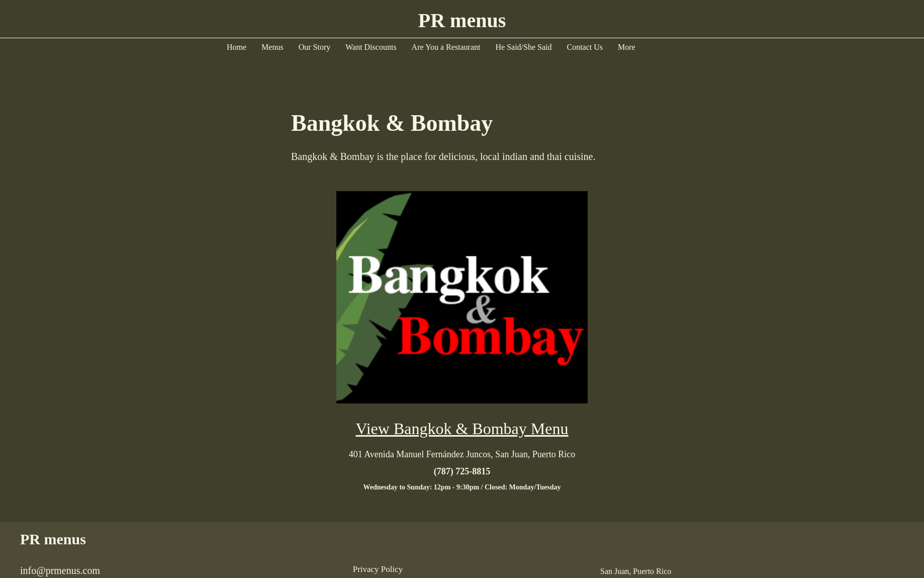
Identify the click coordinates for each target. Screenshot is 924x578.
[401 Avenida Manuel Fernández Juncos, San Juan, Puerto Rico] (462, 454)
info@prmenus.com (60, 570)
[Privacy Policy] (378, 569)
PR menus (53, 539)
